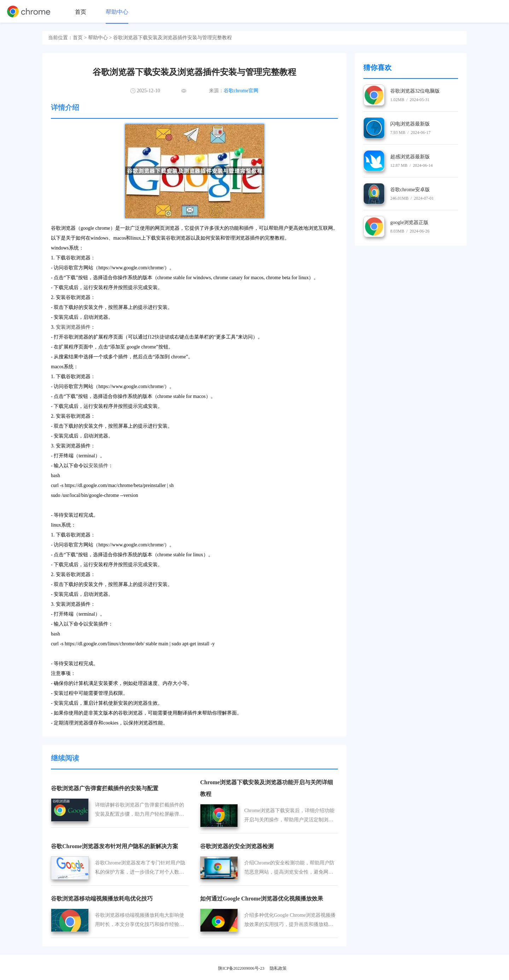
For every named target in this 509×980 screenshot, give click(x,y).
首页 (81, 12)
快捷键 (162, 337)
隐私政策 (278, 968)
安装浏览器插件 (73, 327)
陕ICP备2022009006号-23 (241, 968)
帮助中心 (117, 12)
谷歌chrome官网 (241, 91)
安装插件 (98, 466)
